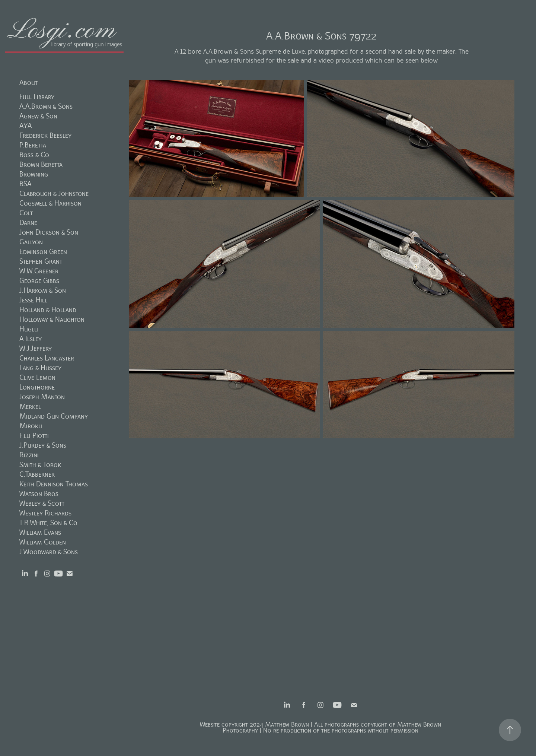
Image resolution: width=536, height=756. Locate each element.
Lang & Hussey (40, 368)
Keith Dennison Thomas (54, 484)
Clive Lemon (37, 377)
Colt (26, 213)
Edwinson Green (43, 252)
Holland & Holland (48, 310)
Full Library (37, 97)
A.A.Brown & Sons (46, 106)
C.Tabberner (37, 474)
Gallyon (31, 242)
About (28, 82)
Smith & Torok (40, 465)
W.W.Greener (39, 271)
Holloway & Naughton (52, 319)
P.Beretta (33, 145)
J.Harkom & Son (43, 290)
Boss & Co (34, 155)
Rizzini (29, 455)
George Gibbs (39, 281)
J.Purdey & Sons (43, 445)
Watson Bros (39, 494)
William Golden (43, 542)
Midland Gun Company (54, 416)
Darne (28, 223)
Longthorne (37, 387)
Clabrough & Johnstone (54, 193)
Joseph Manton (42, 397)
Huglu (29, 329)
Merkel (30, 406)
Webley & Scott (42, 503)
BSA (25, 184)
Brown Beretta (41, 164)
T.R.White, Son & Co (48, 523)
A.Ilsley (31, 339)
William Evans (40, 532)
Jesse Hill (33, 300)
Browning (34, 174)
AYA (26, 126)
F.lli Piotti (34, 436)
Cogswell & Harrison (50, 203)
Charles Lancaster (47, 358)
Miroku (31, 426)
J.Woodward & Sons (49, 552)
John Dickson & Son (49, 232)
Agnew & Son (38, 116)
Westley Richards (45, 513)
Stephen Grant (41, 261)
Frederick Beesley (45, 135)
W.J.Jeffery (36, 348)
